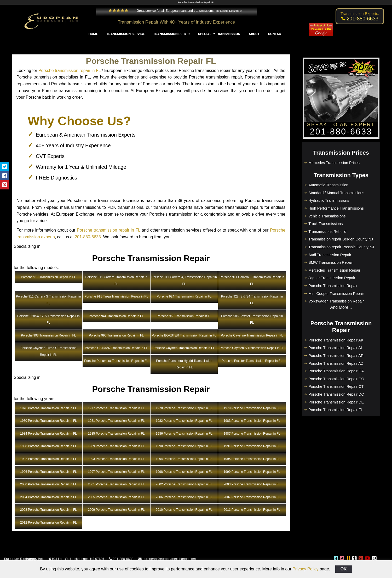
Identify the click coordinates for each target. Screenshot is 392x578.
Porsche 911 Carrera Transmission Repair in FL (116, 280)
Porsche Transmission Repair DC (336, 394)
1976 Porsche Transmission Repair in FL (48, 408)
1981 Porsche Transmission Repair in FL (116, 421)
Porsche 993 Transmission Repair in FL (48, 335)
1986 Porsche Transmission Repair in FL (184, 434)
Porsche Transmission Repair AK (336, 340)
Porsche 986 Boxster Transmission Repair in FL (252, 319)
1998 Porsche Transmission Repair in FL (184, 472)
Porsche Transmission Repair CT (336, 386)
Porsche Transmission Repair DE (336, 402)
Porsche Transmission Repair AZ (336, 363)
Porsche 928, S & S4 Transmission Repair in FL (252, 300)
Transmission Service (126, 34)
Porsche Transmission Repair (333, 286)
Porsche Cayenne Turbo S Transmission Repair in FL (48, 351)
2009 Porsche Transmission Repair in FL (116, 510)
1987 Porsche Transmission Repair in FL (252, 434)
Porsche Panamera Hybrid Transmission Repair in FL (184, 364)
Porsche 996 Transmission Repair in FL (116, 335)
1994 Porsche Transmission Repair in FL (184, 459)
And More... (341, 307)
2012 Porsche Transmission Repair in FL (48, 523)
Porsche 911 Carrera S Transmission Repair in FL (48, 300)
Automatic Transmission (328, 185)
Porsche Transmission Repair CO (336, 379)
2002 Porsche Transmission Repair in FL (184, 484)
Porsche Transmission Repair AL (336, 348)
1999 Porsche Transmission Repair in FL (252, 472)
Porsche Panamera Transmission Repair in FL (116, 361)
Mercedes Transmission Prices (334, 163)
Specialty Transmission (219, 34)
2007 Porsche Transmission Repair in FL (252, 497)
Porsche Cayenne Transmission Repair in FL (252, 335)
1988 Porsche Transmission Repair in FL (48, 446)
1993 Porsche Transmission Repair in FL (116, 459)
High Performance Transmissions (336, 208)
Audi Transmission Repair (330, 255)
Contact (275, 34)
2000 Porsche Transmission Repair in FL (48, 484)
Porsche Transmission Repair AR (336, 356)
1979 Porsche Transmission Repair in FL (252, 408)
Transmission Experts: (360, 13)
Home (93, 34)
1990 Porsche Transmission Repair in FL (184, 446)
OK (344, 569)
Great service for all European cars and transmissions (161, 11)
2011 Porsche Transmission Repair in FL (252, 510)
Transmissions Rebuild (327, 232)
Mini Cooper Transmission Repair (336, 294)
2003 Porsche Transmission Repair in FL (252, 484)
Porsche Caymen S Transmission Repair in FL (252, 348)
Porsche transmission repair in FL (70, 71)
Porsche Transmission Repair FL (336, 410)
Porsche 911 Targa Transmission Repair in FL (116, 296)
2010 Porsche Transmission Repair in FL (184, 510)
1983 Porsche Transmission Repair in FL (252, 421)
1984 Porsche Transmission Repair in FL (48, 434)
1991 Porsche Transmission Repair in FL (252, 446)
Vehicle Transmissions (327, 216)
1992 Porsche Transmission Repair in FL (48, 459)
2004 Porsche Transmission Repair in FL (48, 497)
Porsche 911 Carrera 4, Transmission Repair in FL (184, 280)
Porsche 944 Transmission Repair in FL (116, 316)
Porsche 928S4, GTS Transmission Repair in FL (48, 319)
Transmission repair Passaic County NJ (341, 247)
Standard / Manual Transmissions (336, 193)
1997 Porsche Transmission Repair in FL (116, 472)
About (254, 34)
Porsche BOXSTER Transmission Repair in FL (184, 335)
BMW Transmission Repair (331, 262)
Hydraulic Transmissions (329, 200)
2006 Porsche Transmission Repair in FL (184, 497)
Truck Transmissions (325, 224)
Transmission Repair (171, 34)
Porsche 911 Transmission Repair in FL (48, 277)
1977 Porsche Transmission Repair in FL (116, 408)
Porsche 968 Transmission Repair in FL (184, 316)
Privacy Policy (305, 569)
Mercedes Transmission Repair (334, 270)
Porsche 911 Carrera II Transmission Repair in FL (252, 280)
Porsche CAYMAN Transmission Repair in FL (116, 348)
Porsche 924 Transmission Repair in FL (184, 296)
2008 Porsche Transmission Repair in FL (48, 510)
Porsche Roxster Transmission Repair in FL (252, 361)
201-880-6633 (88, 237)
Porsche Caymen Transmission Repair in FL (184, 348)
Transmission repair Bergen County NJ (341, 239)
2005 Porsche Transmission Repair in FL (116, 497)
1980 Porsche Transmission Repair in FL (48, 421)
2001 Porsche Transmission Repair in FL (116, 484)
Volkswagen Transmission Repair (336, 301)
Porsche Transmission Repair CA (336, 371)
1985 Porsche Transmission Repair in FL (116, 434)
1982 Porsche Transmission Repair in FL (184, 421)
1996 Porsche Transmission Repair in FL (48, 472)
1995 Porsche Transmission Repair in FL (252, 459)
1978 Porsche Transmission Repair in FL (184, 408)
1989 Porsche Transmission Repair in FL (116, 446)
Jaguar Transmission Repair (332, 278)
